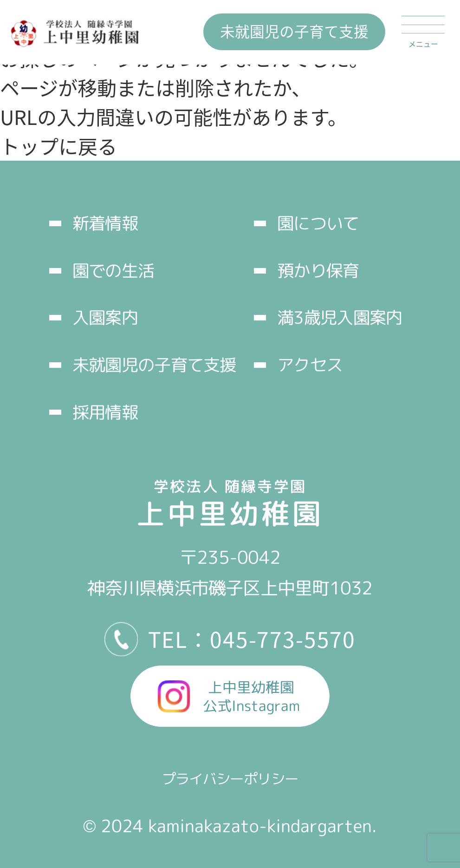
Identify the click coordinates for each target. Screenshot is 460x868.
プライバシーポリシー (230, 779)
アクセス (310, 365)
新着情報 (105, 223)
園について (318, 223)
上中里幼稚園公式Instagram (251, 696)
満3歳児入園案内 (340, 317)
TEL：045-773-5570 (252, 639)
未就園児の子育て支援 (294, 31)
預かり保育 (318, 271)
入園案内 (105, 317)
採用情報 (105, 412)
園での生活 (113, 271)
